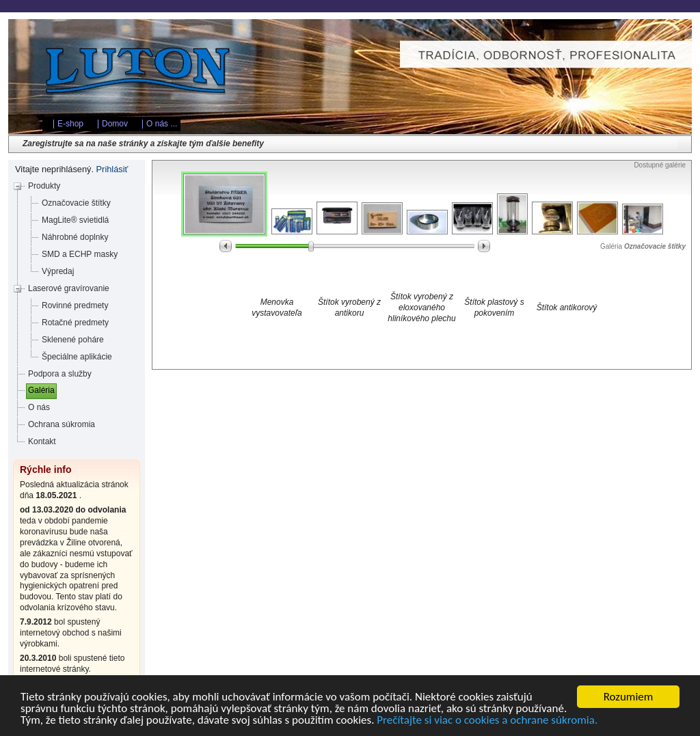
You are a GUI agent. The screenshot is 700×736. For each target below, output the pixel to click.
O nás (39, 407)
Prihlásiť (112, 169)
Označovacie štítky (76, 203)
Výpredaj (58, 271)
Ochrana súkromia (62, 424)
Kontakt (42, 441)
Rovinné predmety (75, 305)
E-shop (70, 124)
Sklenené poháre (73, 340)
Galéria (41, 390)
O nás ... (162, 124)
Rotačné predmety (75, 323)
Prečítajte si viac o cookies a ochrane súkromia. (487, 721)
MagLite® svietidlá (75, 220)
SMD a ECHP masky (80, 254)
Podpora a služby (60, 374)
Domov (115, 124)
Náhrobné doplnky (75, 237)
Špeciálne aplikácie (77, 357)
